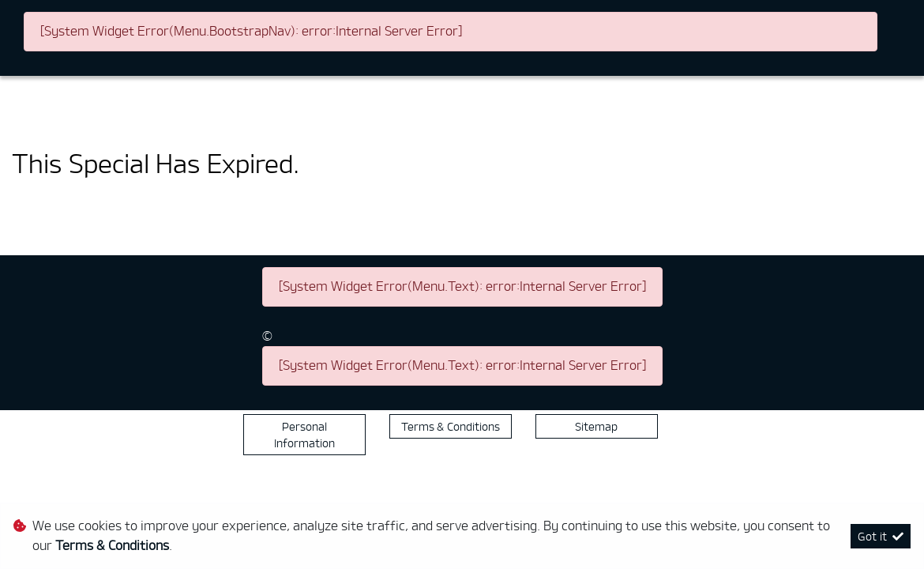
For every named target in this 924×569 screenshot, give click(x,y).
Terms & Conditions (451, 426)
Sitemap (596, 426)
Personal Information (304, 435)
